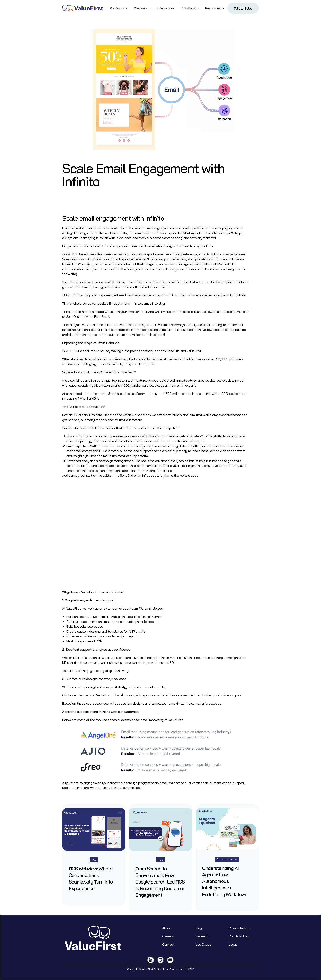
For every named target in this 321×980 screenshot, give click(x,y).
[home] (83, 8)
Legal (233, 944)
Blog (199, 928)
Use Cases (203, 944)
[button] (118, 8)
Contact (168, 944)
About (167, 928)
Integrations (166, 8)
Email (113, 303)
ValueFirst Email (97, 316)
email (105, 264)
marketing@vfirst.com (127, 788)
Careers (168, 936)
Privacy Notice (239, 928)
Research (202, 936)
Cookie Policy (238, 936)
